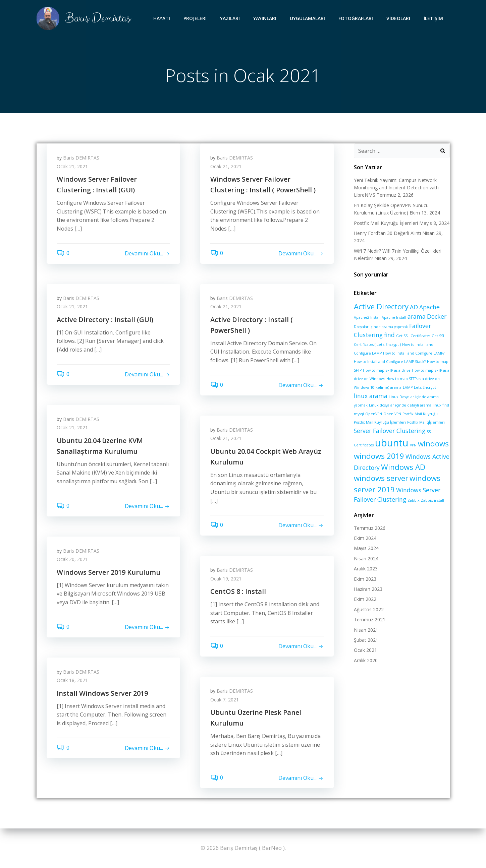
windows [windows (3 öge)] (433, 444)
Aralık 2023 (366, 569)
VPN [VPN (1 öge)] (413, 445)
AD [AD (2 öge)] (414, 307)
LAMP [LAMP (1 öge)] (408, 387)
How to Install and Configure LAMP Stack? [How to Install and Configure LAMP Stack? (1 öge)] (390, 362)
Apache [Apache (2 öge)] (429, 307)
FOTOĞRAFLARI (356, 18)
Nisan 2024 (366, 559)
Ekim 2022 (365, 599)
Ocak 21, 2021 (72, 166)
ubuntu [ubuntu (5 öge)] (392, 443)
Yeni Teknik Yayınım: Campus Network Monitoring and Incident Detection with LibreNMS (396, 188)
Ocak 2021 (365, 650)
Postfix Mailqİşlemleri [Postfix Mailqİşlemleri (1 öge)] (426, 422)
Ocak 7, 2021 (225, 700)
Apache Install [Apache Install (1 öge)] (394, 317)
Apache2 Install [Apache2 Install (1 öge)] (367, 317)
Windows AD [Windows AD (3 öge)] (403, 467)
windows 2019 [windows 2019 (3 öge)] (379, 456)
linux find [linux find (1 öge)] (441, 405)
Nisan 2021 (366, 630)
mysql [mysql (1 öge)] (359, 414)
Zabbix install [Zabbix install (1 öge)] (433, 500)
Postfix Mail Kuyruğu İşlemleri (386, 223)
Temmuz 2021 (370, 619)
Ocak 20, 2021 (72, 559)
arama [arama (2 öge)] (417, 316)
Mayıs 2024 (366, 548)
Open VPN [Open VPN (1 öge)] (392, 414)
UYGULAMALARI (307, 18)
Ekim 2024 (365, 538)
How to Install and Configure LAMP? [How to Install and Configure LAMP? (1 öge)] (414, 353)
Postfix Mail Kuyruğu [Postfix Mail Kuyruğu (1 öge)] (420, 414)
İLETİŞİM (433, 18)
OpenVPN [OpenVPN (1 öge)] (374, 414)
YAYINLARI (265, 18)
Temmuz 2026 (370, 528)
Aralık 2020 (366, 660)
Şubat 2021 (366, 640)
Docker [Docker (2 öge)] (437, 316)
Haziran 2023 (368, 589)
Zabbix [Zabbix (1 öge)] (414, 500)
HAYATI (162, 18)
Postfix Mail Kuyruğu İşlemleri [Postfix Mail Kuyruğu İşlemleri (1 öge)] (380, 422)
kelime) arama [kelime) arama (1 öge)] (389, 387)
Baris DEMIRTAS (81, 158)
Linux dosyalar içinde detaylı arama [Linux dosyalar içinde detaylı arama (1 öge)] (400, 405)
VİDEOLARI (398, 18)
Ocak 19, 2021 (226, 579)
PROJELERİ (195, 18)
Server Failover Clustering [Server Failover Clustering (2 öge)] (390, 431)
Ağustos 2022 (369, 609)
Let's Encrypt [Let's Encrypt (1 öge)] (425, 387)
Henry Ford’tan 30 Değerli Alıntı (387, 233)
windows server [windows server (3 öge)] (381, 478)
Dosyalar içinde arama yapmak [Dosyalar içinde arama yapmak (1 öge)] (381, 327)
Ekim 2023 (365, 579)
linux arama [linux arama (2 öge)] (371, 396)
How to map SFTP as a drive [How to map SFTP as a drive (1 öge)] (387, 370)
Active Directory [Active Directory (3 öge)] (381, 306)
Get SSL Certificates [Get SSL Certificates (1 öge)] (413, 336)
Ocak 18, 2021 (72, 680)
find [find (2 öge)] (389, 335)
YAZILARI (230, 18)
